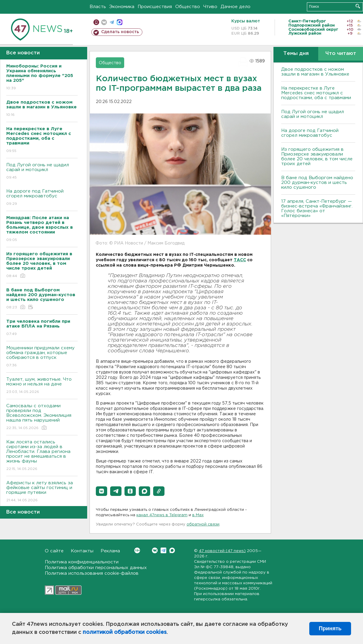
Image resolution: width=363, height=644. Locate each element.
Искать (358, 6)
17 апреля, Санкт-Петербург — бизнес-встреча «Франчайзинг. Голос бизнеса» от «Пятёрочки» (317, 209)
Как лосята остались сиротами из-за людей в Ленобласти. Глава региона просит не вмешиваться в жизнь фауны (42, 456)
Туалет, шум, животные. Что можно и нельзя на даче (42, 386)
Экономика (122, 7)
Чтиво (210, 7)
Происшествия (155, 7)
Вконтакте (137, 550)
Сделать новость (120, 32)
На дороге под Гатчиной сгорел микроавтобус (42, 198)
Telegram (163, 550)
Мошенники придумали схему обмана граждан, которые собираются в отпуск (42, 357)
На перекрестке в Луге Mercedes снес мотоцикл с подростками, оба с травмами (316, 93)
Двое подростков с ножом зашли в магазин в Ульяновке (315, 72)
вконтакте (104, 22)
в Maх (198, 515)
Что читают (341, 54)
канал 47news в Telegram (162, 515)
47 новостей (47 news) (222, 551)
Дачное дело (236, 7)
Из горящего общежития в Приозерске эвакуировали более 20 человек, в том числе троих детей (317, 157)
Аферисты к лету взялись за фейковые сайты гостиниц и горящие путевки (42, 492)
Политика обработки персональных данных (96, 568)
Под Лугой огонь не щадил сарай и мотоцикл (42, 172)
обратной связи (203, 524)
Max (172, 550)
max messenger (120, 22)
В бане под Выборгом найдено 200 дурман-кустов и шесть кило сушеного (317, 183)
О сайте (54, 551)
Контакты (82, 551)
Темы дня (296, 54)
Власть (98, 7)
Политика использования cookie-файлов (92, 573)
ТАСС (240, 260)
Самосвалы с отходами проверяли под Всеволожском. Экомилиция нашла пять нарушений (42, 417)
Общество (188, 7)
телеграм (112, 22)
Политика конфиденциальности (82, 562)
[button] (101, 491)
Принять (330, 628)
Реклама (110, 551)
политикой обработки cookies (125, 632)
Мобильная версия (96, 22)
